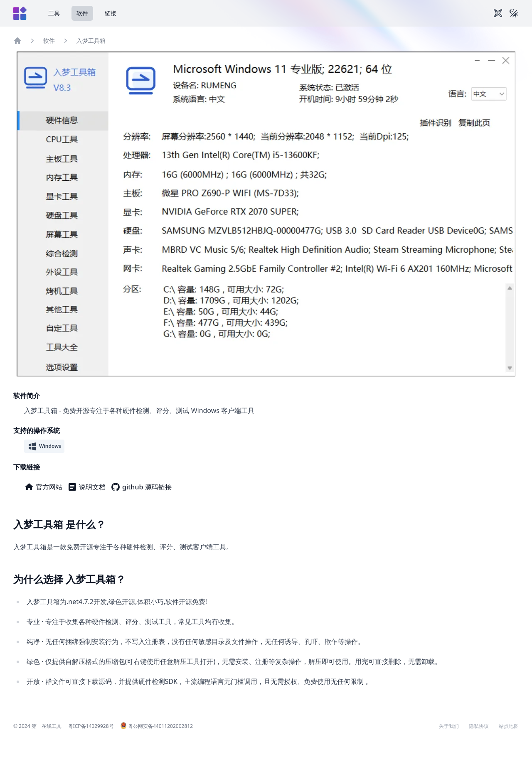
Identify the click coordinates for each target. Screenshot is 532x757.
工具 (54, 13)
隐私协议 (479, 726)
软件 (82, 13)
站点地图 (509, 726)
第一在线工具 (47, 726)
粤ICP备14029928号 (91, 726)
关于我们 (449, 726)
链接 (111, 13)
